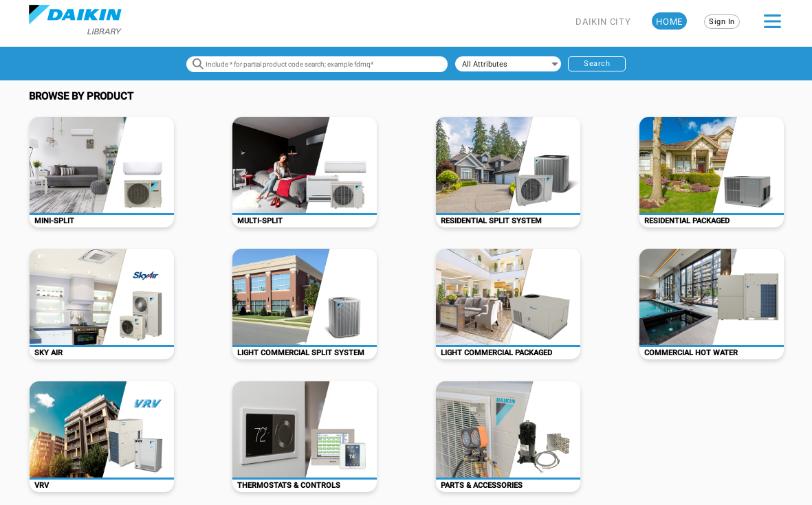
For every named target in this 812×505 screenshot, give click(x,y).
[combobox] (508, 64)
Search (597, 64)
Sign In (722, 22)
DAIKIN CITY (603, 22)
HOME (669, 22)
